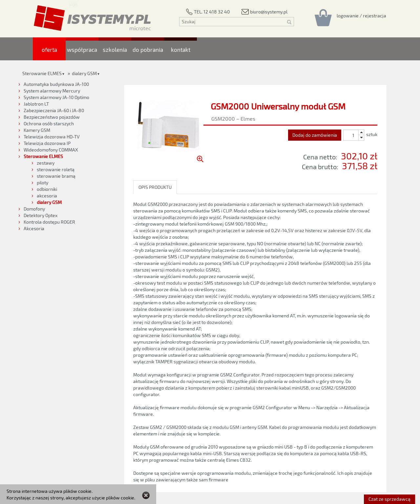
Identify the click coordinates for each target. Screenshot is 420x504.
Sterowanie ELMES (42, 73)
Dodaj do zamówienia (315, 135)
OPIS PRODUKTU (155, 187)
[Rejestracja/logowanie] (361, 15)
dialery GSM (84, 73)
